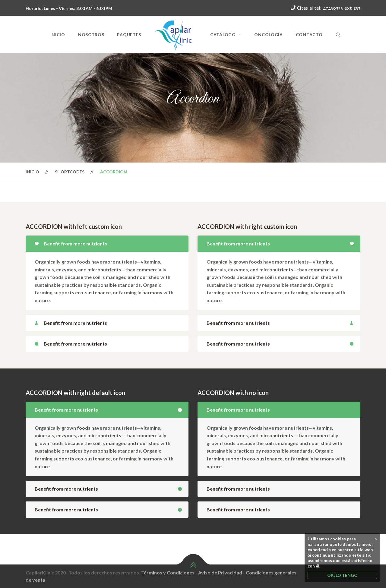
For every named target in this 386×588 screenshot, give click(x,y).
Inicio (58, 35)
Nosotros (91, 35)
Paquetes (129, 35)
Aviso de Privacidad (220, 572)
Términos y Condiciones (168, 572)
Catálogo (223, 35)
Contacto (309, 35)
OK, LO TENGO (342, 575)
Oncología (268, 35)
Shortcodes (70, 172)
